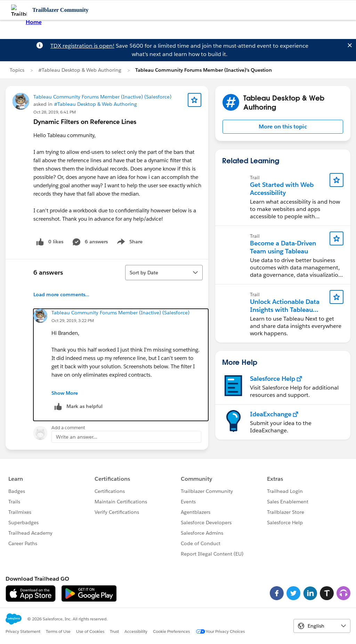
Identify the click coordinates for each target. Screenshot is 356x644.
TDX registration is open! (82, 46)
